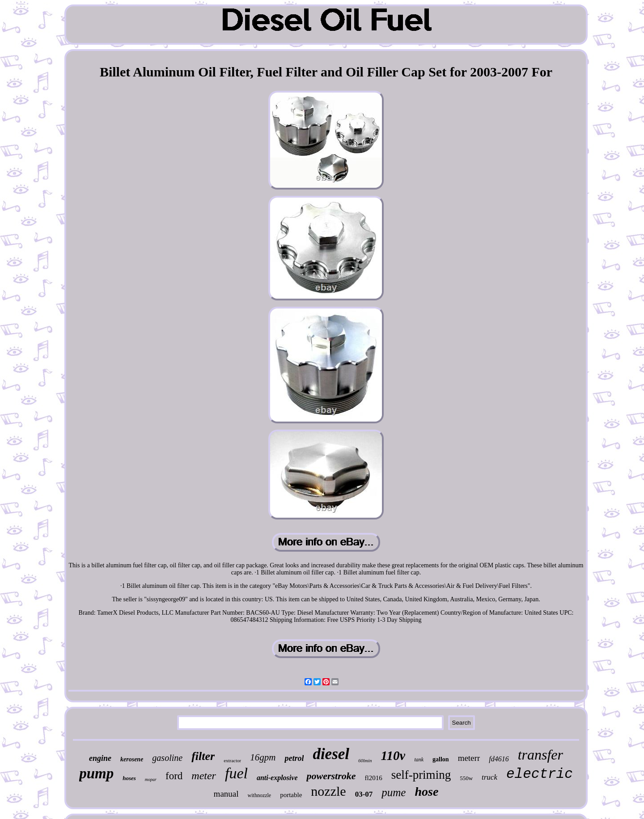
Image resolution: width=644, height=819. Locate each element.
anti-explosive (277, 778)
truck (489, 777)
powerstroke (331, 776)
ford (174, 776)
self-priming (421, 775)
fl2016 (373, 778)
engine (100, 758)
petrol (294, 758)
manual (226, 794)
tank (419, 760)
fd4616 (499, 759)
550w (466, 778)
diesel (331, 754)
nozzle (328, 791)
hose (426, 792)
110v (393, 756)
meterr (469, 758)
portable (291, 795)
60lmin (365, 760)
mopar (151, 779)
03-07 (364, 794)
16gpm (263, 757)
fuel (236, 773)
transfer (540, 755)
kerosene (132, 759)
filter (203, 756)
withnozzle (260, 795)
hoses (129, 778)
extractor (232, 760)
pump (96, 773)
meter (204, 776)
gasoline (167, 758)
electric (540, 774)
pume (394, 792)
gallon (441, 759)
